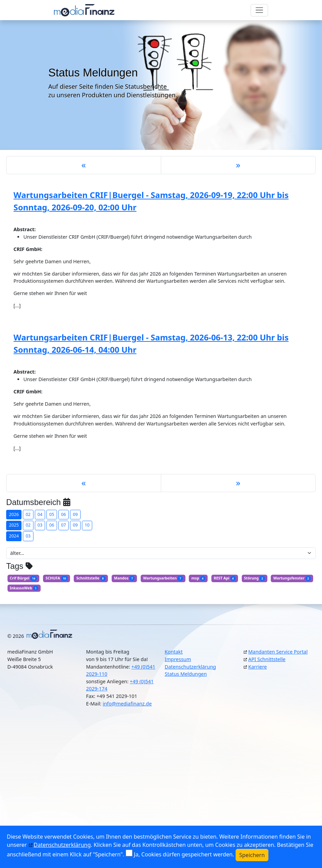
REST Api (225, 578)
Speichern (252, 855)
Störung (255, 578)
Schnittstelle (91, 578)
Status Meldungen (186, 674)
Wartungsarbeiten (163, 578)
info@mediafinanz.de (127, 704)
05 (52, 514)
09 (75, 514)
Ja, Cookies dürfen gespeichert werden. (184, 854)
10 (87, 525)
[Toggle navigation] (259, 10)
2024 (14, 536)
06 (64, 514)
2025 (14, 525)
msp (198, 578)
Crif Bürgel (24, 578)
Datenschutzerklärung (190, 667)
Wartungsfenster (292, 578)
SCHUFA (57, 578)
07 (64, 525)
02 (28, 514)
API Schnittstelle (267, 659)
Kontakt (174, 652)
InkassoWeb (24, 588)
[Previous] (84, 165)
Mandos (124, 578)
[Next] (238, 165)
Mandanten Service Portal (278, 652)
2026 (14, 514)
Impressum (178, 659)
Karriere (257, 667)
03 (40, 525)
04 (40, 514)
